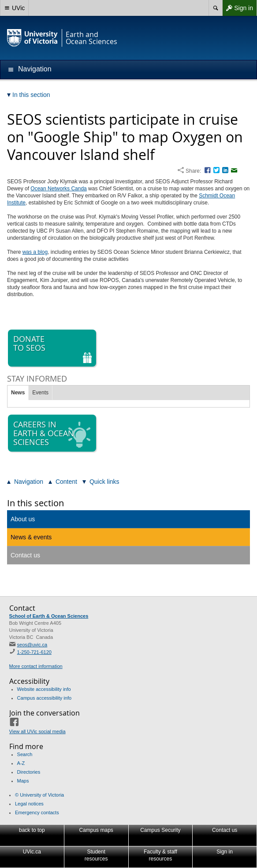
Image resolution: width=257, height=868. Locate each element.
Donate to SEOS (53, 348)
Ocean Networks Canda (58, 189)
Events (40, 393)
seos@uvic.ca (32, 645)
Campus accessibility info (45, 698)
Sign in (238, 8)
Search (25, 754)
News (18, 393)
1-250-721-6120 (34, 652)
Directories (29, 772)
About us (23, 519)
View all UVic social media (37, 731)
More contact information (36, 666)
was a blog (35, 252)
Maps (23, 781)
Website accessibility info (44, 689)
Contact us (25, 555)
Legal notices (29, 804)
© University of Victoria (39, 795)
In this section (35, 503)
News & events (31, 537)
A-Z (21, 763)
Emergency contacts (37, 812)
